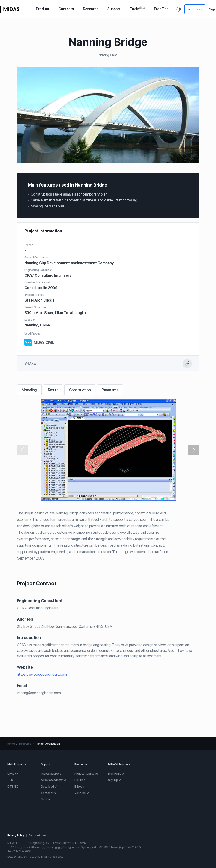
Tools (137, 9)
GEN (10, 780)
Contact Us (48, 793)
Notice (45, 799)
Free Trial (161, 9)
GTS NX (12, 787)
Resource (91, 9)
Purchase (195, 9)
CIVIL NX (13, 774)
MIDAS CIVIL (39, 343)
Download (49, 787)
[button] (194, 450)
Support (114, 9)
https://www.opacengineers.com (42, 674)
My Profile (117, 774)
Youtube (82, 793)
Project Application (87, 774)
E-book (79, 787)
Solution (80, 780)
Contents (66, 9)
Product (43, 9)
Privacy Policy (16, 835)
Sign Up (115, 780)
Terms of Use (37, 835)
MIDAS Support (53, 774)
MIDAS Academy (54, 780)
